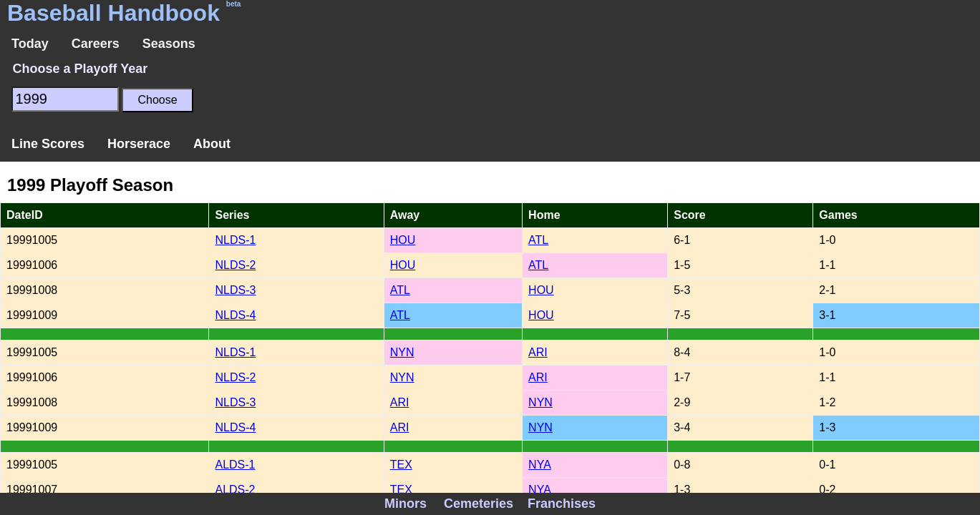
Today (30, 44)
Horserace (139, 144)
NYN (402, 352)
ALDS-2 (235, 490)
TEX (401, 465)
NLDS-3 (235, 290)
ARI (538, 352)
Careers (96, 44)
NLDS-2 (235, 265)
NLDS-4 (235, 315)
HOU (403, 240)
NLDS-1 (235, 240)
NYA (540, 465)
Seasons (169, 44)
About (212, 144)
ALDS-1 (235, 465)
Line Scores (48, 144)
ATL (538, 240)
